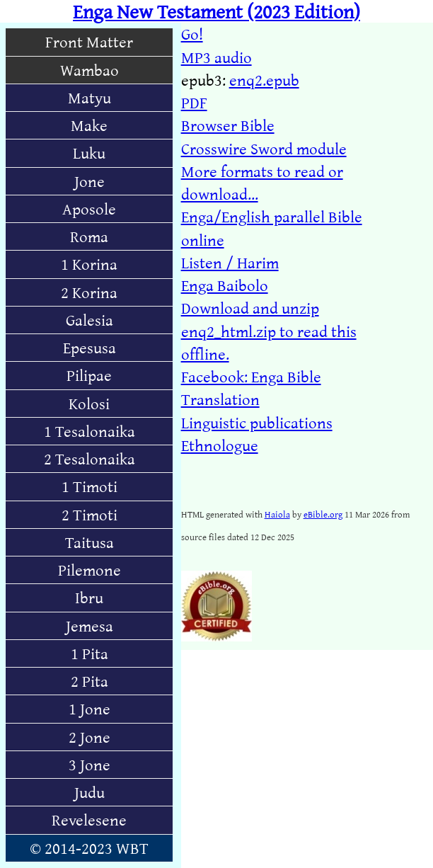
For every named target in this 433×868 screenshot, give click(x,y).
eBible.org (323, 514)
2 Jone (90, 737)
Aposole (89, 209)
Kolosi (89, 403)
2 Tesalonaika (90, 458)
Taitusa (90, 542)
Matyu (90, 97)
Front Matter (89, 41)
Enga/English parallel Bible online (272, 228)
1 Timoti (90, 486)
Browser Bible (228, 125)
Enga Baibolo (225, 285)
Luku (89, 153)
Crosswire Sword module (264, 148)
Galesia (90, 320)
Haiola (277, 514)
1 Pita (90, 653)
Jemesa (90, 626)
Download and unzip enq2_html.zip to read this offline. (269, 331)
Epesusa (90, 347)
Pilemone (90, 570)
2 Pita (90, 681)
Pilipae (89, 375)
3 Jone (90, 764)
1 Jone (90, 708)
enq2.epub (264, 80)
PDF (194, 102)
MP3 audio (216, 57)
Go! (192, 34)
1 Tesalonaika (90, 431)
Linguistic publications (257, 422)
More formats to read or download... (262, 182)
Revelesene (89, 820)
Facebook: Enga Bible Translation (251, 388)
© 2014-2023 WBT (89, 848)
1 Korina (89, 264)
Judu (90, 792)
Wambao (90, 70)
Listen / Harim (230, 262)
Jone (90, 181)
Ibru (89, 597)
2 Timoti (90, 514)
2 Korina (89, 292)
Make (89, 125)
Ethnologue (220, 445)
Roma (89, 236)
